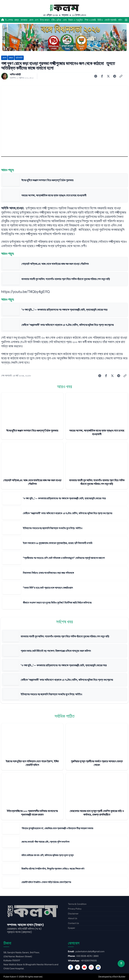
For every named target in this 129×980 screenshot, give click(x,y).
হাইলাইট (19, 58)
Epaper (72, 928)
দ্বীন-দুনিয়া (56, 20)
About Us (73, 918)
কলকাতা (24, 20)
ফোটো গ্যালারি (110, 20)
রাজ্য (17, 20)
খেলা (65, 20)
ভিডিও (100, 20)
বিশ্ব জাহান (45, 20)
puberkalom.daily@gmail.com (90, 951)
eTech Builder (119, 977)
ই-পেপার (9, 20)
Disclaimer (73, 914)
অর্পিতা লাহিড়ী (15, 74)
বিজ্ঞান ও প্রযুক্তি (76, 20)
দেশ (37, 20)
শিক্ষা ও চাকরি (90, 20)
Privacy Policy (75, 909)
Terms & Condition (77, 904)
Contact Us (73, 923)
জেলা (31, 20)
